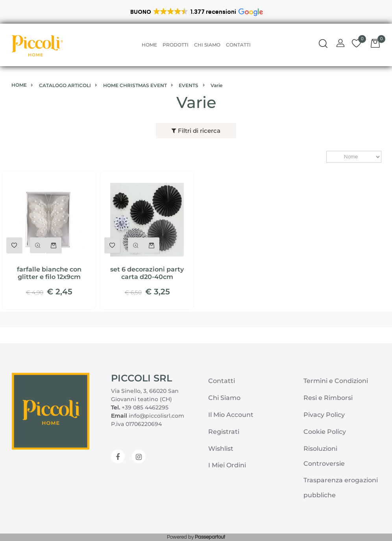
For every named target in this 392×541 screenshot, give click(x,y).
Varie (196, 102)
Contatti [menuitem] (238, 45)
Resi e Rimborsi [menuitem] (328, 398)
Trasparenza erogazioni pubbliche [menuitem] (341, 488)
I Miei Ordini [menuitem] (227, 465)
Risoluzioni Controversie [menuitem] (324, 456)
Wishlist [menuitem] (221, 449)
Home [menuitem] (149, 45)
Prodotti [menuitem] (176, 45)
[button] (196, 12)
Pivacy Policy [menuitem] (324, 415)
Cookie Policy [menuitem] (325, 432)
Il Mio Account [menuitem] (231, 415)
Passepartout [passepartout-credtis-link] (210, 537)
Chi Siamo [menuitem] (207, 45)
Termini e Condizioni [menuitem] (336, 381)
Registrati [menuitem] (224, 432)
